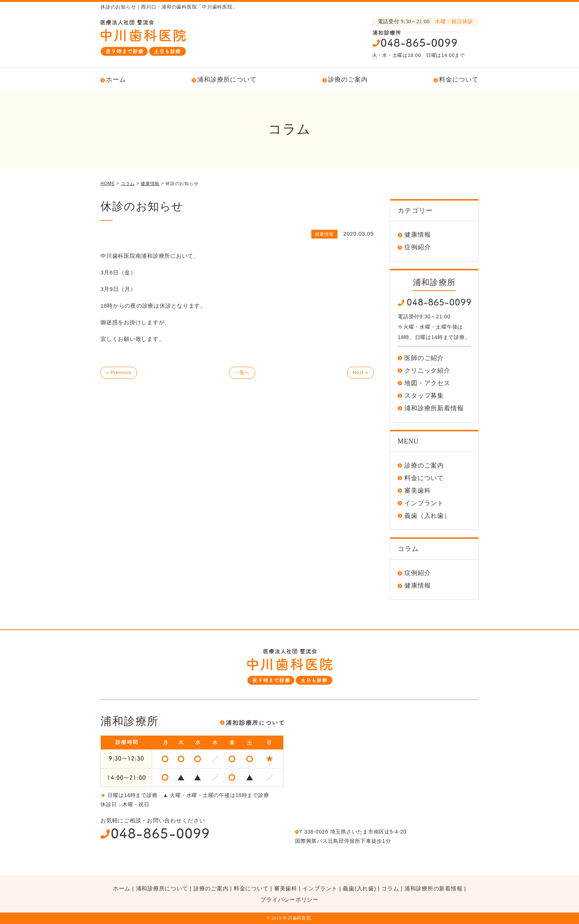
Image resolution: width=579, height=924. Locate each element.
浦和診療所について (227, 80)
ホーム (116, 80)
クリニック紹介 (427, 371)
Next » (360, 372)
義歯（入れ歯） (427, 516)
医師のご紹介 (424, 358)
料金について (459, 80)
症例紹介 (417, 247)
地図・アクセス (427, 383)
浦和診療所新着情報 (434, 408)
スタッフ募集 (424, 396)
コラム (390, 888)
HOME (108, 184)
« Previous (119, 372)
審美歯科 (417, 491)
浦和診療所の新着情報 (434, 888)
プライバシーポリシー (289, 899)
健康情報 (417, 235)
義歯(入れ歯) (359, 888)
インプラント (424, 503)
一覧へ (242, 372)
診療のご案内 (348, 80)
